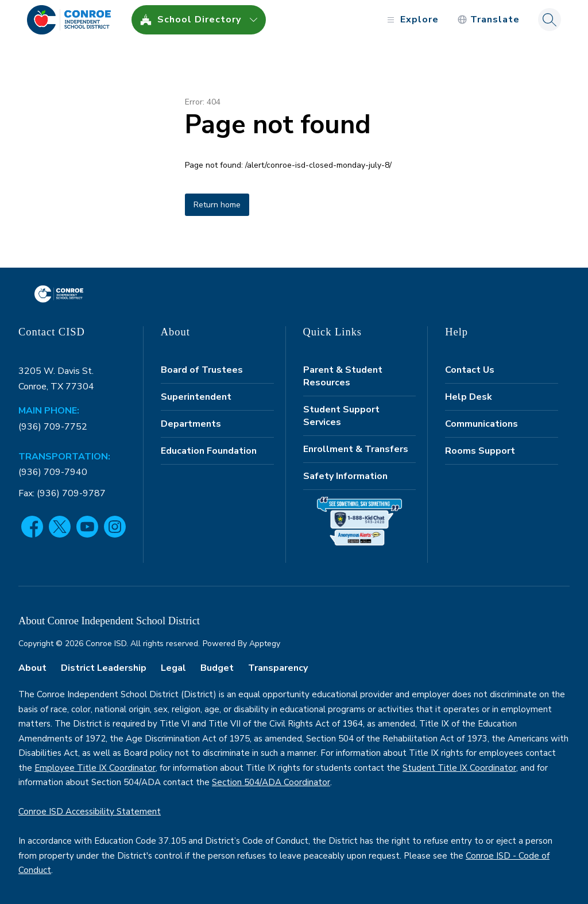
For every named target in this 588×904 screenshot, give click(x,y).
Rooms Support (480, 451)
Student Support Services (341, 416)
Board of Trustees (202, 370)
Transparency (278, 668)
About (32, 668)
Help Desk (469, 397)
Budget (217, 668)
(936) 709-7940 (53, 472)
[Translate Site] (488, 20)
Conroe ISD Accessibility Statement (90, 812)
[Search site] (550, 20)
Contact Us (470, 370)
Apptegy (265, 644)
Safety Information (345, 476)
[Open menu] (411, 20)
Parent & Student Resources (343, 376)
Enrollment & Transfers (356, 449)
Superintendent (196, 397)
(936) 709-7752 (53, 427)
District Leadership (104, 668)
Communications (481, 424)
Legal (173, 668)
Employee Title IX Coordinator (95, 768)
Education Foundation (209, 451)
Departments (191, 424)
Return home (217, 205)
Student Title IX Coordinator (459, 768)
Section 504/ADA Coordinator (271, 782)
